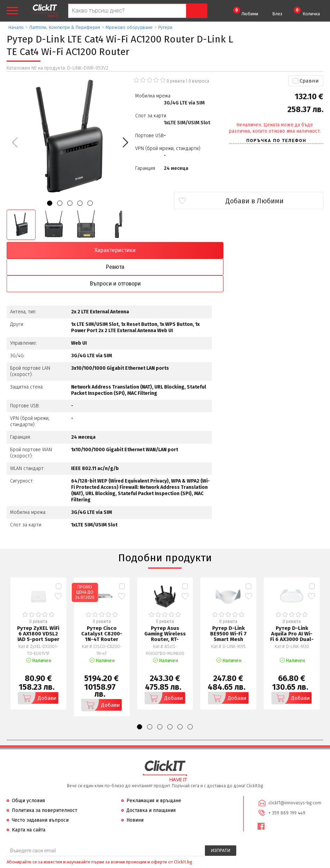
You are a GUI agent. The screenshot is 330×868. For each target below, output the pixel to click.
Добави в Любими (282, 201)
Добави (34, 666)
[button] (125, 142)
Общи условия (28, 768)
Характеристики (45, 250)
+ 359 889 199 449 (286, 779)
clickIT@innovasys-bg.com (294, 770)
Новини (135, 788)
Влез (277, 14)
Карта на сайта (29, 797)
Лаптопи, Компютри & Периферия (65, 27)
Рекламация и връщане (154, 768)
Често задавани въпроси (40, 788)
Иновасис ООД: (128, 862)
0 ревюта (176, 81)
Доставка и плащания (151, 778)
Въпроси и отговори (205, 250)
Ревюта (125, 250)
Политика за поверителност (45, 778)
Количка (307, 11)
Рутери (165, 27)
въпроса (199, 81)
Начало (16, 27)
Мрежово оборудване (129, 27)
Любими (246, 11)
